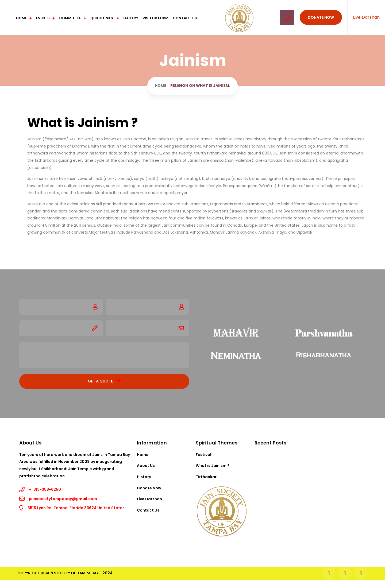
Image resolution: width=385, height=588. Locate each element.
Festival (203, 455)
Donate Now (321, 17)
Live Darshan (366, 17)
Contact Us (185, 18)
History (144, 477)
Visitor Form (155, 18)
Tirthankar (206, 477)
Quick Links (102, 18)
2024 (107, 573)
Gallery (131, 18)
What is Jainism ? (213, 466)
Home (21, 18)
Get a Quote (104, 381)
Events (43, 18)
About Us (146, 466)
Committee (70, 18)
